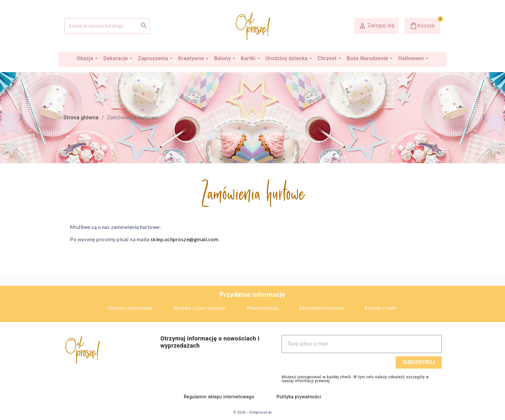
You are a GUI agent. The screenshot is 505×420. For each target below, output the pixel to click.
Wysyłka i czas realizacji (199, 308)
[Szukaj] (107, 26)
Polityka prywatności (299, 397)
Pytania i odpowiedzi (130, 308)
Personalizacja (262, 308)
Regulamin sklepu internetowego (219, 397)
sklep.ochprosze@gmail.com (185, 239)
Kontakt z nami (381, 308)
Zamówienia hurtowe (321, 308)
